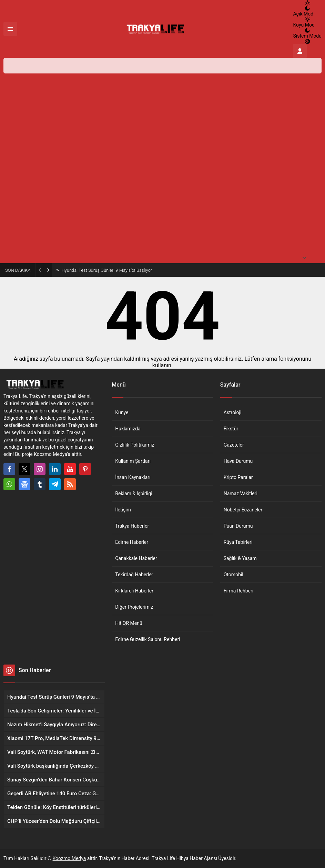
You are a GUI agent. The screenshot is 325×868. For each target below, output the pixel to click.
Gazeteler (234, 445)
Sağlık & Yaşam (240, 558)
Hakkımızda (128, 429)
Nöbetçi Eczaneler (243, 510)
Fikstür (231, 429)
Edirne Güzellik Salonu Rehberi (148, 639)
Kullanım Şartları (133, 461)
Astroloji (233, 412)
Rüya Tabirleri (238, 542)
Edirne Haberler (132, 542)
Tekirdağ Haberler (134, 575)
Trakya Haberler (132, 526)
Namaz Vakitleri (241, 493)
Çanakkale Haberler (136, 558)
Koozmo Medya (69, 858)
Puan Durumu (238, 526)
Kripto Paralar (238, 477)
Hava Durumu (238, 461)
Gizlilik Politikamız (135, 445)
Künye (122, 412)
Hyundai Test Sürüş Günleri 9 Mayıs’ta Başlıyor (107, 270)
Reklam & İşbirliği (134, 493)
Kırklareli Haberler (134, 591)
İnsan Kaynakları (133, 477)
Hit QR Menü (129, 623)
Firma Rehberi (238, 591)
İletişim (123, 510)
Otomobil (233, 575)
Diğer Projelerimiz (134, 607)
